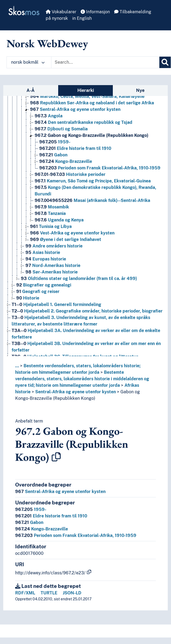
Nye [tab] (140, 90)
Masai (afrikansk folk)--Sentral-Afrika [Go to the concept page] (92, 200)
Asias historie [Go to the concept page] (43, 252)
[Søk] (165, 62)
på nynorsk (57, 18)
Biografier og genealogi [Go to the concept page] (44, 285)
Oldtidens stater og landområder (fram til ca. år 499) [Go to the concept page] (79, 278)
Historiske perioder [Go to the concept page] (70, 174)
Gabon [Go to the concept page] (53, 155)
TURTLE (49, 593)
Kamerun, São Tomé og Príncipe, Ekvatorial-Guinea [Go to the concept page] (93, 181)
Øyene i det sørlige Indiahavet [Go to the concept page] (66, 239)
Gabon (29, 522)
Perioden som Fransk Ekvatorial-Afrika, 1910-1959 (76, 535)
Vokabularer (61, 12)
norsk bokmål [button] (28, 62)
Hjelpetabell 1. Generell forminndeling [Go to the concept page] (56, 305)
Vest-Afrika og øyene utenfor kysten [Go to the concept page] (72, 233)
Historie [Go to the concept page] (28, 298)
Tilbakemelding (133, 12)
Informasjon (95, 12)
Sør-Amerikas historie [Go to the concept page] (52, 272)
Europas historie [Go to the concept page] (46, 259)
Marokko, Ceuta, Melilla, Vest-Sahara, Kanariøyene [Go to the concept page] (87, 96)
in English (82, 18)
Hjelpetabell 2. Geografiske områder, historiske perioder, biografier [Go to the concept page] (87, 311)
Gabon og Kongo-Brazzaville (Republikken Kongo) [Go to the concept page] (91, 135)
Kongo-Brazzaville (42, 529)
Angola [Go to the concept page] (49, 116)
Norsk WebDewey (47, 43)
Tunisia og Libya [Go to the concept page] (51, 226)
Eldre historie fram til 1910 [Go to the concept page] (75, 148)
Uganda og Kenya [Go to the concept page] (59, 220)
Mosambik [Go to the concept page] (52, 207)
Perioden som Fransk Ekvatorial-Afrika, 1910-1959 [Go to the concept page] (100, 168)
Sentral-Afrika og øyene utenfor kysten (75, 392)
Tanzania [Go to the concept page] (50, 213)
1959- (31, 509)
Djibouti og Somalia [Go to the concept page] (61, 129)
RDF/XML (25, 593)
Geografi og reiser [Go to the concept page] (38, 292)
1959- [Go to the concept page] (55, 142)
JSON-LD (72, 593)
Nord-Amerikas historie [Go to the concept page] (53, 265)
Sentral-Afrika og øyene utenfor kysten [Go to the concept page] (75, 109)
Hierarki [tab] (86, 90)
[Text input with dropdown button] (105, 62)
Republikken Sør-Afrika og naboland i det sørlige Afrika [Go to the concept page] (92, 103)
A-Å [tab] (31, 90)
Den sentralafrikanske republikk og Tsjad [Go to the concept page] (83, 122)
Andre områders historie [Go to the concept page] (54, 246)
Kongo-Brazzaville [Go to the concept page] (66, 161)
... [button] (17, 366)
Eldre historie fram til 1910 (51, 516)
